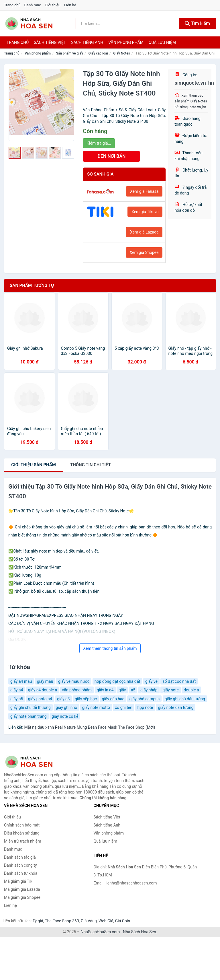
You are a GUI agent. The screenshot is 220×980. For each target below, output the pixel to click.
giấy (122, 690)
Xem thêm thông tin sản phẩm (110, 648)
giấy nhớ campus (144, 699)
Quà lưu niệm (162, 42)
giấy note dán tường (176, 707)
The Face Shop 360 (62, 921)
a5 (133, 690)
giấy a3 (63, 699)
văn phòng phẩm (77, 690)
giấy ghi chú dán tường (185, 699)
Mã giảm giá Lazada (22, 889)
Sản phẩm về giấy (70, 53)
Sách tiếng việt (50, 42)
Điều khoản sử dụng (22, 833)
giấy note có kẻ (65, 716)
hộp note (145, 707)
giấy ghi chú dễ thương (31, 707)
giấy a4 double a (43, 690)
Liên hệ (70, 5)
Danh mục (33, 5)
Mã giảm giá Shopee (22, 897)
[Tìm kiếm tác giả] (127, 24)
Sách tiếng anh (87, 42)
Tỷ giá (38, 921)
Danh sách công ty (20, 865)
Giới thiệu (52, 5)
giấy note (171, 690)
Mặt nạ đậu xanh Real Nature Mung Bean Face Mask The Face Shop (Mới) (90, 727)
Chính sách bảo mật (22, 825)
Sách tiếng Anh (107, 825)
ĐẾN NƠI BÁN (111, 156)
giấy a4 (17, 690)
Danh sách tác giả (20, 857)
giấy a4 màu (21, 681)
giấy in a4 (105, 690)
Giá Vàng (89, 921)
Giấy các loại (98, 53)
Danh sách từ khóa (21, 873)
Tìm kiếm (197, 23)
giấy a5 (17, 699)
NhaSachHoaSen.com (100, 932)
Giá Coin (123, 921)
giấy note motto (96, 707)
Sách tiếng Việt (107, 817)
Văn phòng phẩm (126, 42)
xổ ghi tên (123, 707)
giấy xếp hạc (86, 699)
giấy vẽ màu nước (74, 681)
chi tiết (91, 465)
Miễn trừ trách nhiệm (22, 841)
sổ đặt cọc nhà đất (179, 681)
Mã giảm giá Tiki (19, 881)
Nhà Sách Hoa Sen (140, 932)
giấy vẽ (151, 681)
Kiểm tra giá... (99, 143)
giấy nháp (149, 690)
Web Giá (106, 921)
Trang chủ (12, 5)
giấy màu (45, 681)
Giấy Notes (122, 53)
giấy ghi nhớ (66, 707)
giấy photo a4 (40, 699)
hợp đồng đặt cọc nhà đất (117, 681)
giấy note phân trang (29, 716)
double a (191, 690)
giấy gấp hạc (113, 699)
